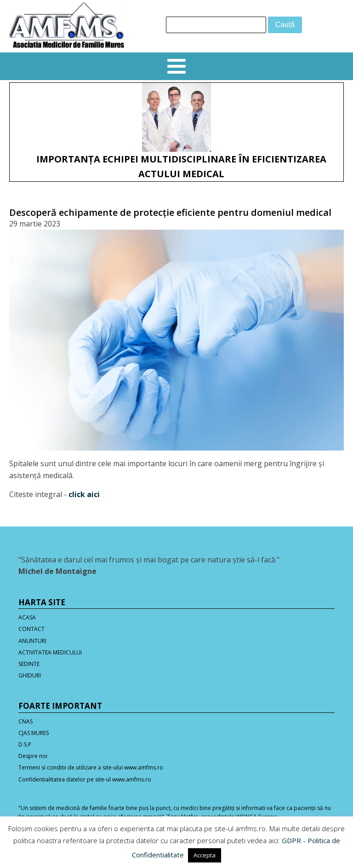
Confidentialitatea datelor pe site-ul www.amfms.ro (85, 779)
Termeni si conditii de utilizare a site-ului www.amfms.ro (91, 767)
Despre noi (33, 756)
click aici (84, 494)
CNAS (26, 721)
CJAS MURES (34, 733)
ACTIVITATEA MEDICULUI (50, 652)
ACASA (27, 617)
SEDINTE (29, 664)
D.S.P (25, 744)
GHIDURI (30, 675)
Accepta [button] (205, 855)
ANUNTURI (32, 641)
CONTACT (31, 629)
